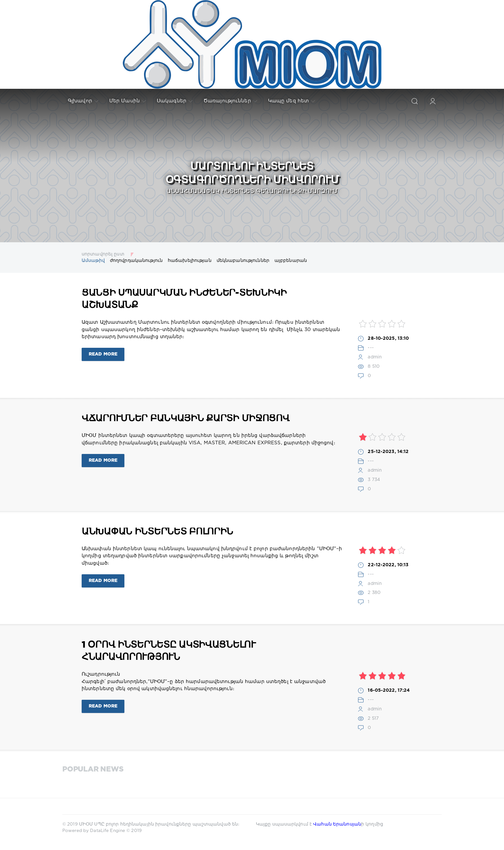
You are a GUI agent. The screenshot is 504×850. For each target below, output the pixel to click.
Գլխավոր (83, 101)
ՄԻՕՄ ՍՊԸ (92, 824)
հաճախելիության (190, 261)
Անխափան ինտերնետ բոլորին (157, 532)
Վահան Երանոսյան (337, 824)
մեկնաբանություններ (243, 261)
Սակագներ (175, 101)
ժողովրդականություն (136, 261)
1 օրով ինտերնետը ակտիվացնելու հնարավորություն (169, 651)
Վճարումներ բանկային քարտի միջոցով (186, 419)
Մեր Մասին (128, 101)
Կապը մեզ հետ (292, 101)
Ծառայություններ (230, 101)
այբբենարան (291, 261)
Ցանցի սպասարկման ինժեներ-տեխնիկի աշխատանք (184, 299)
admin (375, 357)
